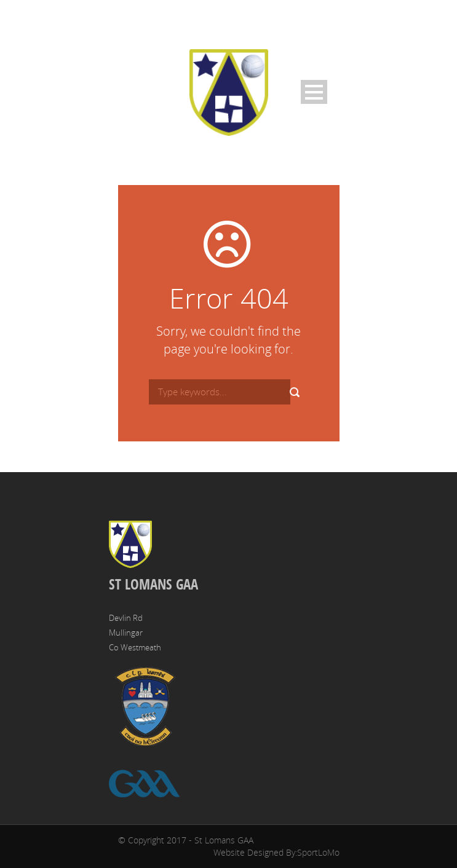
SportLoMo (318, 852)
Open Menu (314, 92)
